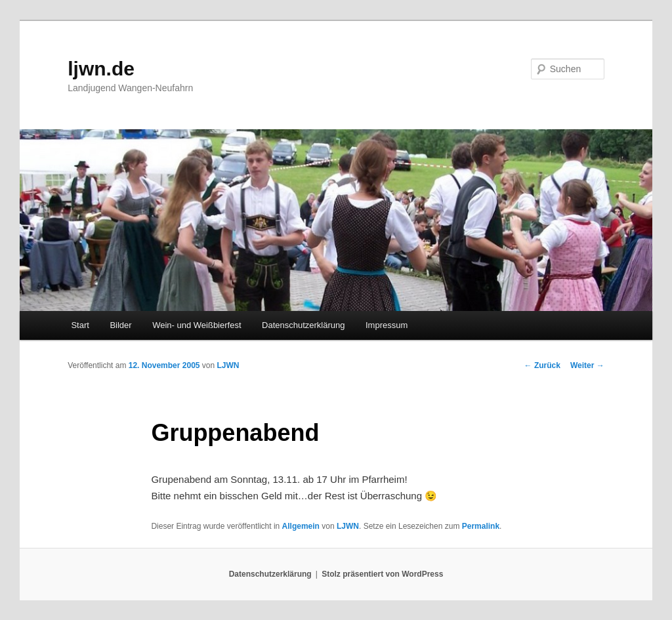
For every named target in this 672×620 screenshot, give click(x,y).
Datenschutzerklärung (303, 325)
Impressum (387, 325)
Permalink (481, 526)
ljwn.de (101, 69)
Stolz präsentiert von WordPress (382, 574)
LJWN (228, 365)
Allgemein (301, 526)
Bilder (120, 325)
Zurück (542, 365)
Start (80, 325)
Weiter (587, 365)
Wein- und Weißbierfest (197, 325)
